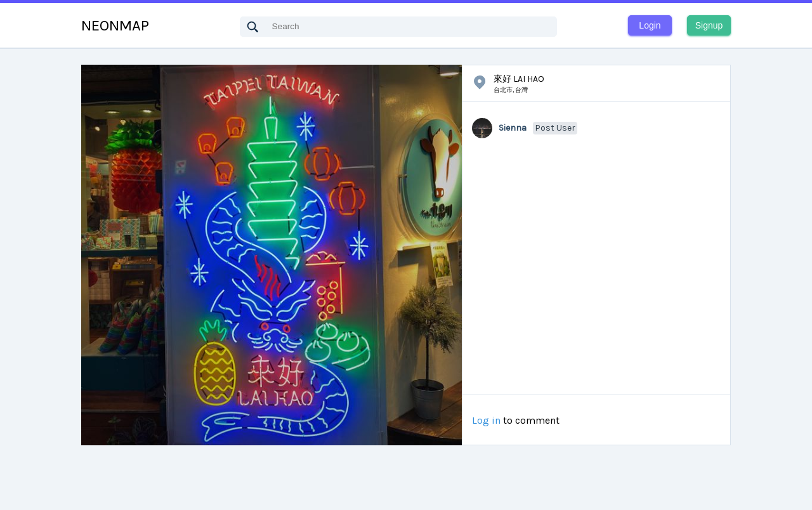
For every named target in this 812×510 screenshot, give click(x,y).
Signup (709, 25)
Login (650, 25)
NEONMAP (115, 25)
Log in (486, 421)
